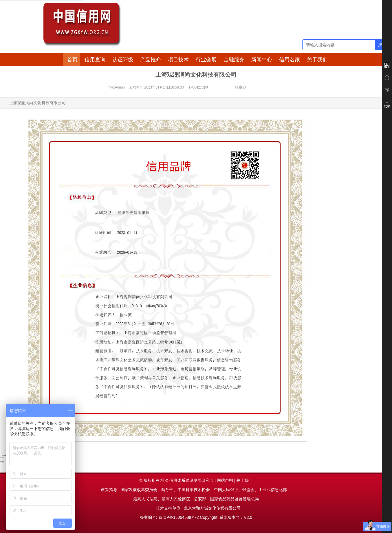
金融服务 (234, 60)
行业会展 (206, 60)
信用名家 (290, 60)
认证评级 (123, 60)
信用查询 (95, 60)
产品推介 (151, 60)
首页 (72, 60)
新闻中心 (262, 60)
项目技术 (178, 60)
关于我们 (317, 60)
